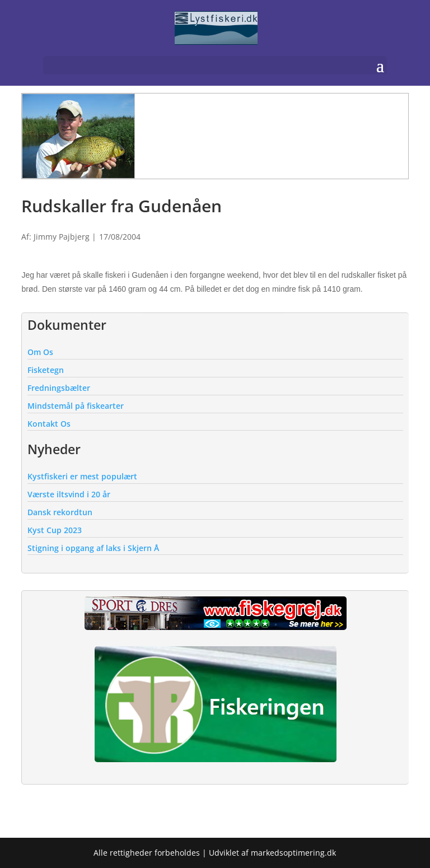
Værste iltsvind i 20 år (69, 494)
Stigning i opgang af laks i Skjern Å (93, 548)
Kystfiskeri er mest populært (82, 476)
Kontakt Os (49, 424)
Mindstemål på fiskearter (76, 406)
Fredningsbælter (59, 388)
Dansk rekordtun (60, 512)
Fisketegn (46, 370)
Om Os (40, 352)
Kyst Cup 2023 (55, 530)
